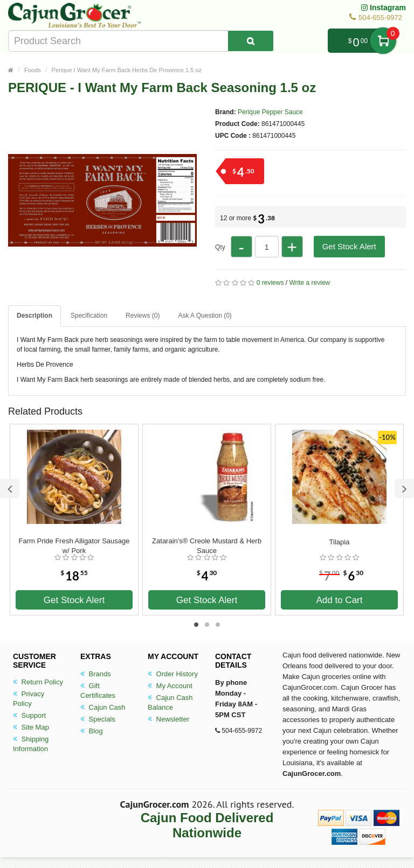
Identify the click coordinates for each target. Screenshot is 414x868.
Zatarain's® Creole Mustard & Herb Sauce (207, 546)
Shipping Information (31, 744)
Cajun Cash (103, 707)
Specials (98, 719)
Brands (96, 674)
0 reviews (270, 283)
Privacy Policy (29, 699)
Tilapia (340, 542)
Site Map (31, 727)
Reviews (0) (143, 316)
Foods (33, 70)
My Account (170, 686)
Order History (173, 674)
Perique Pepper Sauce (270, 112)
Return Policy (38, 682)
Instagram (384, 8)
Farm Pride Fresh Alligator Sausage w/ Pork (74, 546)
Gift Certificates (98, 691)
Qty (220, 247)
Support (29, 715)
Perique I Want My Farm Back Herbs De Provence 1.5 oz (127, 70)
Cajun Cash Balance (170, 702)
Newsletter (168, 719)
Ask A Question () (205, 316)
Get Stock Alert (349, 246)
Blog (92, 731)
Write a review (309, 283)
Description (34, 316)
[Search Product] (251, 41)
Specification (89, 316)
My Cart (383, 41)
